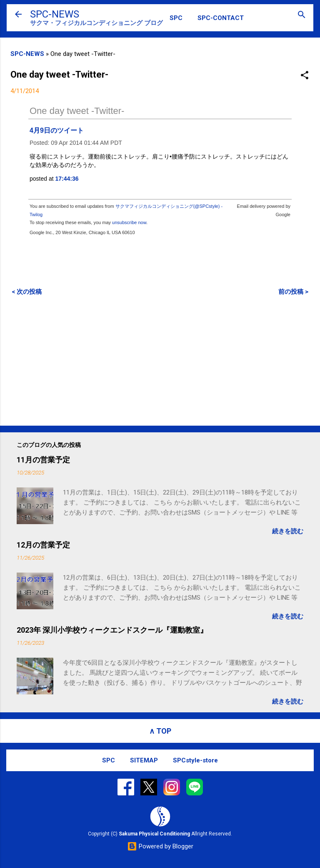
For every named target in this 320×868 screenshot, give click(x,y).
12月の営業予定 (43, 545)
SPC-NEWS (55, 14)
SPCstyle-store (195, 760)
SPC (176, 18)
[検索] (302, 15)
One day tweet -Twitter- (77, 111)
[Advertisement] (160, 361)
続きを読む (288, 531)
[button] (305, 76)
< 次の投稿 (27, 292)
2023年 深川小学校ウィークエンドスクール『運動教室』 (112, 630)
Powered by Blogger (160, 846)
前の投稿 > (293, 292)
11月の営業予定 (43, 460)
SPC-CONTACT (221, 18)
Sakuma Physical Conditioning (154, 834)
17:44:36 (67, 179)
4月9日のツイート (57, 130)
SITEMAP (144, 760)
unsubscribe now (129, 222)
